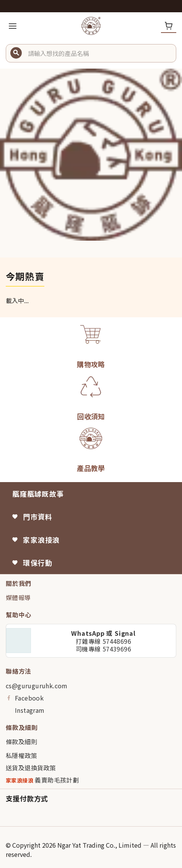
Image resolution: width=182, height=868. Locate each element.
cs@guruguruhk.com (37, 686)
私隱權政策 (21, 755)
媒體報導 (18, 597)
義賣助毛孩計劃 (42, 780)
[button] (99, 53)
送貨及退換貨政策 (31, 768)
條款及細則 (21, 742)
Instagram (25, 710)
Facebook (25, 698)
